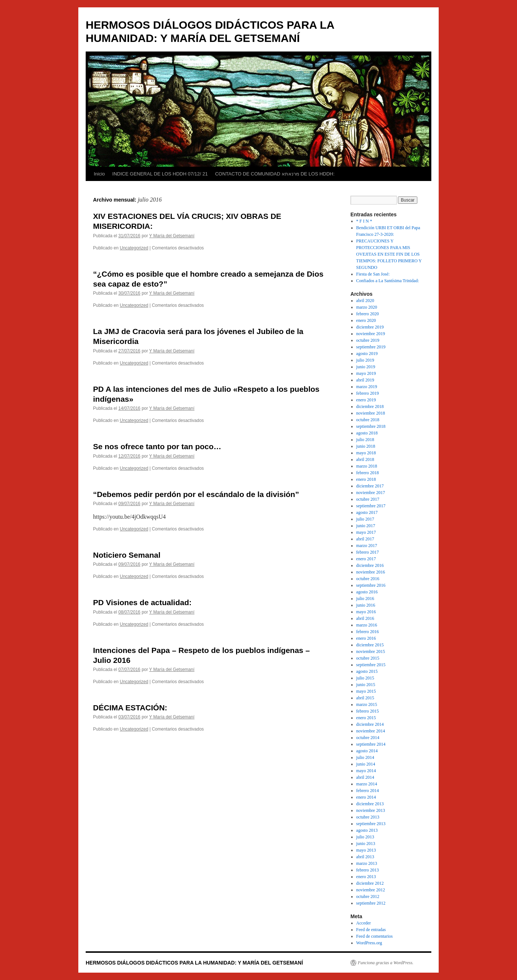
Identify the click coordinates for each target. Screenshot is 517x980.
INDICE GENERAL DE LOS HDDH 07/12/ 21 (160, 174)
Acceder (364, 923)
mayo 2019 (366, 373)
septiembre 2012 (371, 903)
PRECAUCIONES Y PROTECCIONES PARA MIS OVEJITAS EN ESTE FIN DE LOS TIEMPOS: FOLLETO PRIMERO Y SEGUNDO (389, 254)
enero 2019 (366, 400)
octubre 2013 (368, 817)
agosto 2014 (367, 751)
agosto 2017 (367, 512)
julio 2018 (365, 440)
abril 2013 (365, 857)
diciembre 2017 (370, 486)
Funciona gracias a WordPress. (386, 963)
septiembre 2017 (371, 506)
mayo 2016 (366, 612)
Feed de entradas (371, 930)
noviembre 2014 (371, 731)
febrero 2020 (368, 314)
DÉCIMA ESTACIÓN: (130, 708)
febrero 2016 (368, 632)
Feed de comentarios (375, 936)
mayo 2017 (366, 532)
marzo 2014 (367, 784)
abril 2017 (365, 539)
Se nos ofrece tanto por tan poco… (157, 446)
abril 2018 (365, 459)
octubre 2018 (368, 420)
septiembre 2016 (371, 585)
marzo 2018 (367, 466)
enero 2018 (366, 479)
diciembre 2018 (370, 406)
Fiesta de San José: (373, 274)
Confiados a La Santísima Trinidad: (388, 281)
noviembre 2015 (371, 651)
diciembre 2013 (370, 804)
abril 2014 (365, 777)
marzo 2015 (367, 704)
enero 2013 (366, 877)
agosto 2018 (367, 433)
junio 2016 (366, 605)
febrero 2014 (368, 791)
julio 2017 (365, 519)
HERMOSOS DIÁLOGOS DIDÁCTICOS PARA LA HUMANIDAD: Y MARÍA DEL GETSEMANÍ (194, 963)
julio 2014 (365, 757)
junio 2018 (366, 446)
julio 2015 (365, 678)
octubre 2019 (368, 340)
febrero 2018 (368, 473)
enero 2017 (366, 559)
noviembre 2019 (371, 334)
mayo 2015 (366, 691)
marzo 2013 (367, 863)
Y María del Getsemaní (172, 236)
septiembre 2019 (371, 347)
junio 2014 (366, 764)
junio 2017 (366, 526)
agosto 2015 (367, 671)
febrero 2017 (368, 552)
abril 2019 (365, 380)
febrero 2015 (368, 711)
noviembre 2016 (371, 572)
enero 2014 (366, 797)
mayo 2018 (366, 453)
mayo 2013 (366, 850)
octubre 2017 (368, 499)
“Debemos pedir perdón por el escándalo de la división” (196, 494)
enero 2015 (366, 718)
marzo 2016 (367, 625)
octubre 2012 (368, 896)
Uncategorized (134, 248)
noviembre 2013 (371, 810)
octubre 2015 (368, 658)
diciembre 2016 (370, 565)
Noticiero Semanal (127, 555)
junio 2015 (366, 685)
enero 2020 (366, 320)
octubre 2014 (368, 738)
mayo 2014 (366, 771)
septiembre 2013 (371, 824)
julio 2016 (365, 599)
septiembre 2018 (371, 426)
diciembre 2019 (370, 327)
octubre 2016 (368, 579)
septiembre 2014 (371, 744)
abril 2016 (365, 618)
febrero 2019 (368, 393)
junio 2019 (366, 367)
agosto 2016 (367, 592)
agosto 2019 (367, 354)
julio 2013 (365, 837)
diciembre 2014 (370, 724)
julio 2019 (365, 360)
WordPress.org (369, 943)
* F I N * (364, 221)
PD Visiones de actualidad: (142, 602)
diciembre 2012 (370, 883)
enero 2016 (366, 638)
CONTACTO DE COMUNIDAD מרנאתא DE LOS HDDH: (275, 174)
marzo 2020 (367, 307)
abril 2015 (365, 698)
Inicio (99, 174)
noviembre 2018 (371, 413)
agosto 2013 (367, 830)
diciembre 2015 (370, 645)
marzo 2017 (367, 546)
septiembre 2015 (371, 665)
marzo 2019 (367, 387)
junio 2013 (366, 844)
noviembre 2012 (371, 890)
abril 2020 (365, 301)
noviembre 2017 (371, 493)
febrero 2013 (368, 870)
